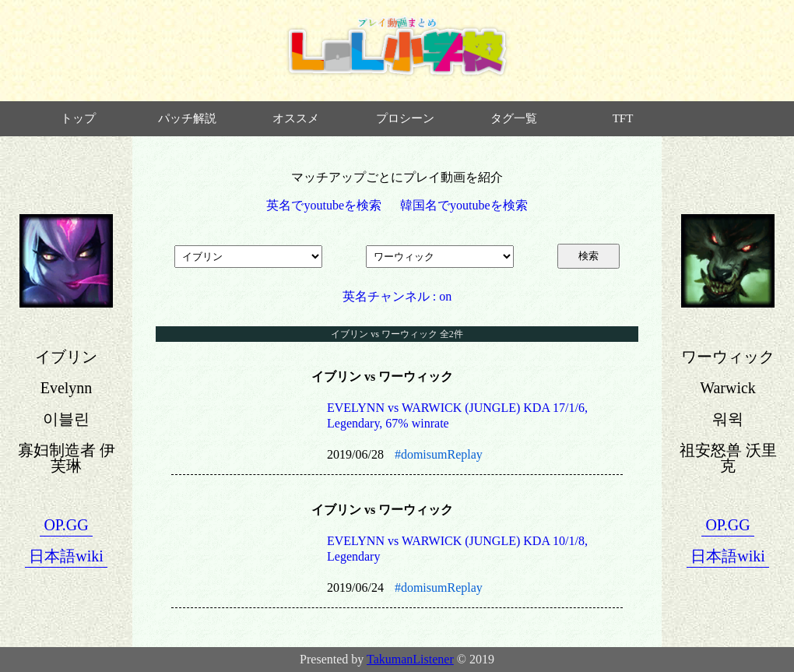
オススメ (296, 118)
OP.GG (66, 525)
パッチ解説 (187, 118)
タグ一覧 (514, 118)
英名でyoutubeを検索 (324, 205)
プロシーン (405, 118)
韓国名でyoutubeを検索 (464, 205)
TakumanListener (410, 659)
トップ (78, 118)
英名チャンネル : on (397, 296)
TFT (623, 118)
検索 (588, 256)
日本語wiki (66, 556)
